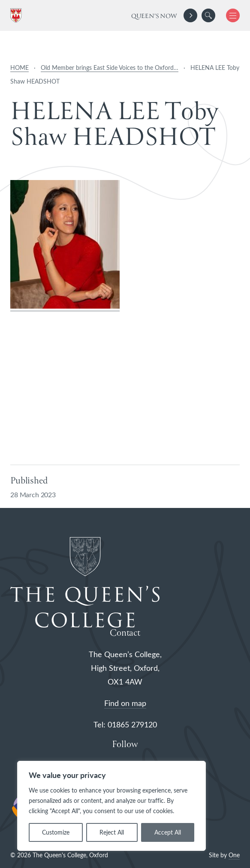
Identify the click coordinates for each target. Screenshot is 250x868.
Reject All (112, 832)
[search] (208, 15)
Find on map (125, 703)
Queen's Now (154, 16)
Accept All (168, 832)
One (234, 855)
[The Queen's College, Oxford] (18, 16)
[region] (111, 806)
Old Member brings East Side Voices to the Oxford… (110, 68)
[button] (208, 15)
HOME (20, 68)
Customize (56, 832)
